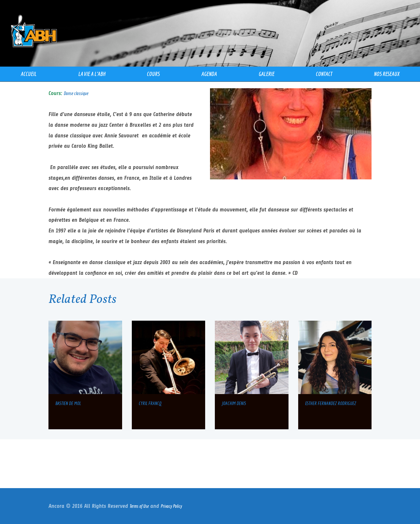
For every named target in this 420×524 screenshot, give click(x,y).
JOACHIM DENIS (234, 403)
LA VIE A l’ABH (92, 74)
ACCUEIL (29, 74)
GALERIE (266, 74)
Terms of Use (139, 506)
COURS (153, 74)
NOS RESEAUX (387, 74)
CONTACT (324, 74)
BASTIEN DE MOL (68, 403)
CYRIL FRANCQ (150, 403)
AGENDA (209, 74)
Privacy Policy (171, 506)
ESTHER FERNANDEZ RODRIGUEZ (331, 403)
